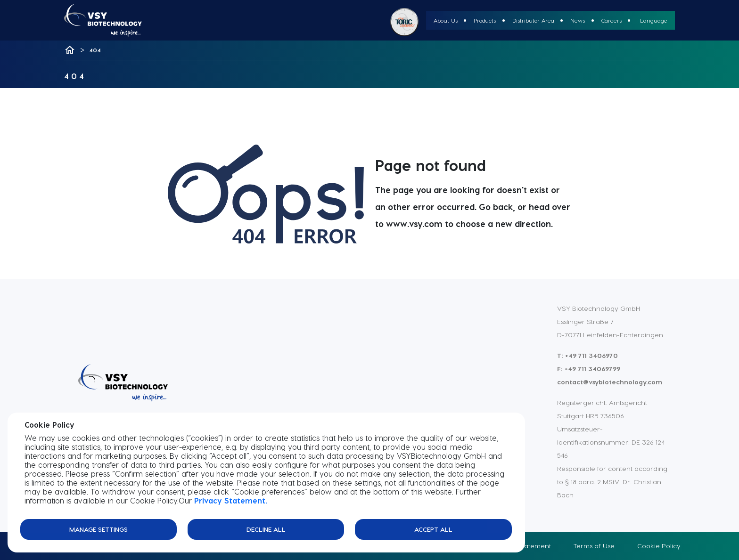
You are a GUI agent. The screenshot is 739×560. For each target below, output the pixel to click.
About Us (446, 20)
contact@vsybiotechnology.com (610, 382)
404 (95, 50)
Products (485, 20)
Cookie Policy (659, 546)
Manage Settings (99, 529)
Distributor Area (533, 20)
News (578, 20)
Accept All (433, 529)
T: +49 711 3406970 (587, 355)
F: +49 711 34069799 (589, 369)
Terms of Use (594, 546)
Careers (612, 20)
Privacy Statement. (231, 500)
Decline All (266, 529)
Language (654, 20)
